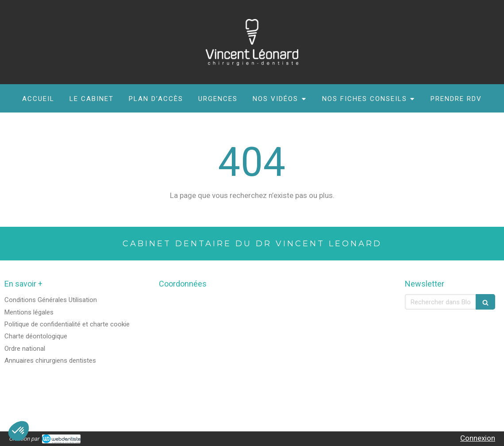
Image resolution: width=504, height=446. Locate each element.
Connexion (478, 438)
